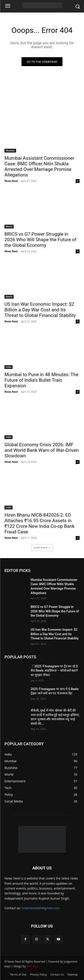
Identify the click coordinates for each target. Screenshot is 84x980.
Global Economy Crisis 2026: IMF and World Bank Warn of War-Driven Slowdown (42, 450)
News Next (11, 181)
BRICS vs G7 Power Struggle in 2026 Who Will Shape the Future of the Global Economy (40, 240)
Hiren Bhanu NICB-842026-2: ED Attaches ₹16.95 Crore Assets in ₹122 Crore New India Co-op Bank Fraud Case (39, 523)
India (9, 367)
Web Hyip (32, 966)
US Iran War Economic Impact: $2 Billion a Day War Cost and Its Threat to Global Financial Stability (40, 310)
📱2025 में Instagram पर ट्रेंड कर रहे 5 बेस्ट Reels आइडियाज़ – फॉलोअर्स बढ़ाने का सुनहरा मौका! (54, 671)
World (9, 226)
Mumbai (10, 151)
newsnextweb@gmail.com (41, 908)
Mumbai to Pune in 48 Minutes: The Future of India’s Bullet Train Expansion (41, 380)
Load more (42, 548)
